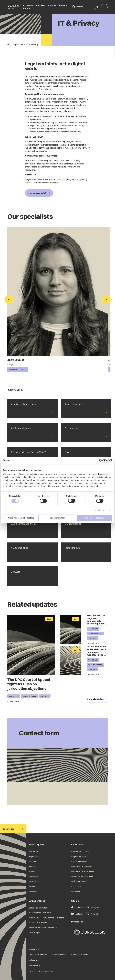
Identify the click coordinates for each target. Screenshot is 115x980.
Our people (27, 5)
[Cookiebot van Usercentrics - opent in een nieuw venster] (101, 461)
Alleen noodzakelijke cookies (21, 518)
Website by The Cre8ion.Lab (41, 971)
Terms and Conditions (38, 955)
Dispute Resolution (79, 861)
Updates (52, 5)
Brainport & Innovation (38, 908)
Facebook (77, 908)
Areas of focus (37, 901)
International (34, 881)
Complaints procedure (80, 955)
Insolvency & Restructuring (82, 876)
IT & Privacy (45, 696)
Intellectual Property (30, 696)
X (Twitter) (93, 914)
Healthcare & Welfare (38, 923)
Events (32, 886)
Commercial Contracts (80, 851)
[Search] (74, 7)
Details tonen (101, 510)
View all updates (97, 699)
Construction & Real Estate (40, 913)
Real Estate (76, 891)
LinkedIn (77, 914)
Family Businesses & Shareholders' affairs (47, 918)
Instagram (93, 908)
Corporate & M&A (79, 857)
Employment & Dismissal (81, 866)
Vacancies (34, 876)
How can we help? (39, 193)
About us (62, 5)
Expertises (40, 5)
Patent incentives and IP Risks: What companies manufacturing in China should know (97, 652)
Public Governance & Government (43, 928)
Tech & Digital (14, 696)
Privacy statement (59, 955)
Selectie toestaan (57, 518)
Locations (33, 891)
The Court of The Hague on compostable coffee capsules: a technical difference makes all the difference (97, 624)
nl (97, 7)
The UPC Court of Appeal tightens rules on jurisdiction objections (29, 684)
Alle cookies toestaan (94, 518)
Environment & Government (83, 871)
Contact (26, 8)
